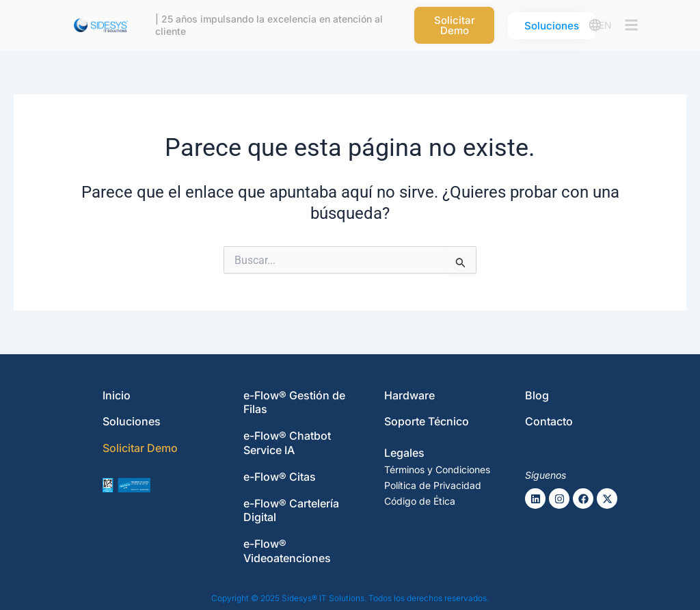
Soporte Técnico (427, 421)
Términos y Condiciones (437, 469)
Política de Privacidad (433, 485)
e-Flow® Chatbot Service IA (287, 443)
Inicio (117, 395)
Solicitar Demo (140, 448)
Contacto (549, 421)
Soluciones (132, 421)
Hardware (409, 395)
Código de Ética (420, 501)
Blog (537, 395)
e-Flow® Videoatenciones (287, 551)
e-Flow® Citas (280, 477)
